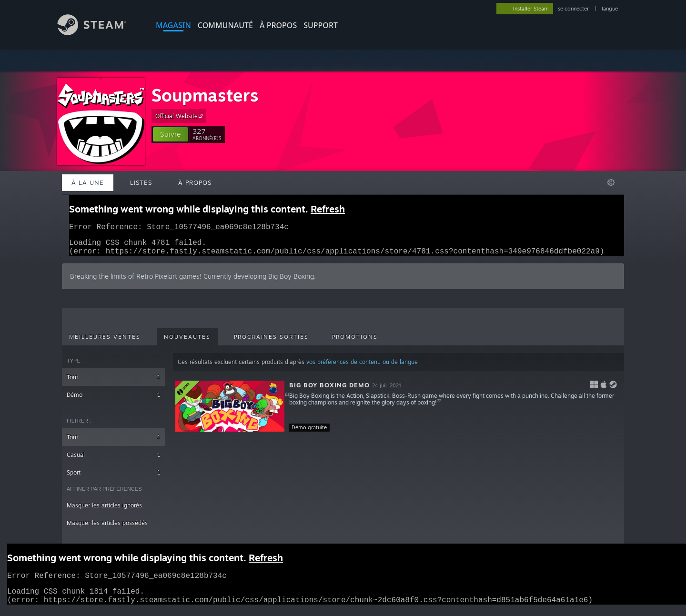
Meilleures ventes (105, 343)
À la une (88, 182)
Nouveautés (187, 343)
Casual (114, 460)
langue (610, 9)
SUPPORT (321, 25)
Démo (114, 400)
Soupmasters (205, 95)
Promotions (355, 343)
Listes (141, 182)
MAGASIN (173, 25)
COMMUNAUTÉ (225, 25)
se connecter (574, 9)
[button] (171, 134)
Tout (114, 383)
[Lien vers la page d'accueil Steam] (99, 33)
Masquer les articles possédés (107, 529)
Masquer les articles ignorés (104, 511)
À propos (278, 25)
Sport (114, 478)
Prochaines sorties (271, 343)
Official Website (180, 116)
